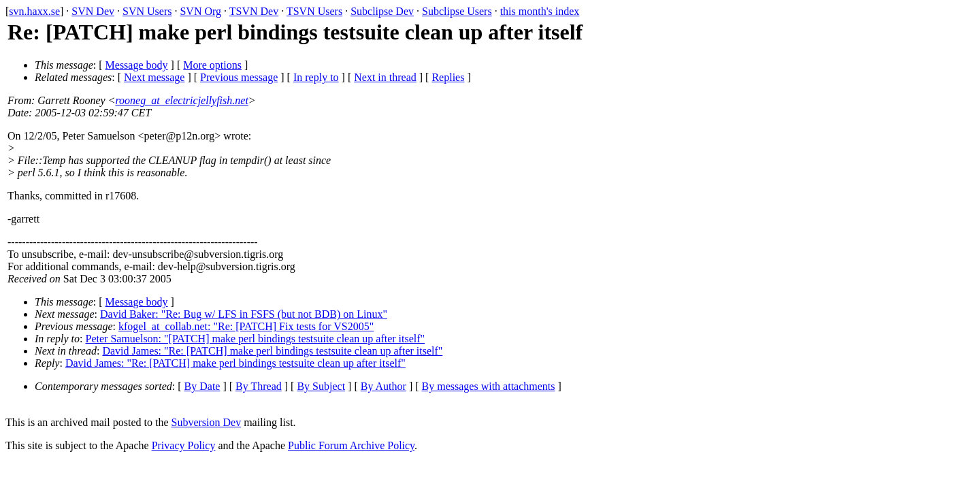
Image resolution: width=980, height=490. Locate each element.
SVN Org (200, 11)
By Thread (259, 386)
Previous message (239, 77)
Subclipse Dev (382, 11)
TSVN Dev (254, 11)
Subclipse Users (457, 11)
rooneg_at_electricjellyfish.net (181, 100)
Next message (154, 77)
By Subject (321, 386)
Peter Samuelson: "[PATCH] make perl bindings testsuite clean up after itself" (256, 339)
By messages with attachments (489, 386)
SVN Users (147, 11)
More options (212, 65)
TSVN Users (314, 11)
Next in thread (385, 77)
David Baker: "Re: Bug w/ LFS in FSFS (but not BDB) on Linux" (244, 314)
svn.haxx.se (34, 11)
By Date (202, 386)
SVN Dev (93, 11)
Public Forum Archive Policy (351, 445)
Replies (448, 77)
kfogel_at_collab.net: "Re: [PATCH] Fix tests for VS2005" (246, 326)
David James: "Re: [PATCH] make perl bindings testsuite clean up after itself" (272, 351)
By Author (383, 386)
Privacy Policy (184, 445)
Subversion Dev (207, 422)
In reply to (316, 77)
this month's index (540, 11)
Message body (137, 65)
